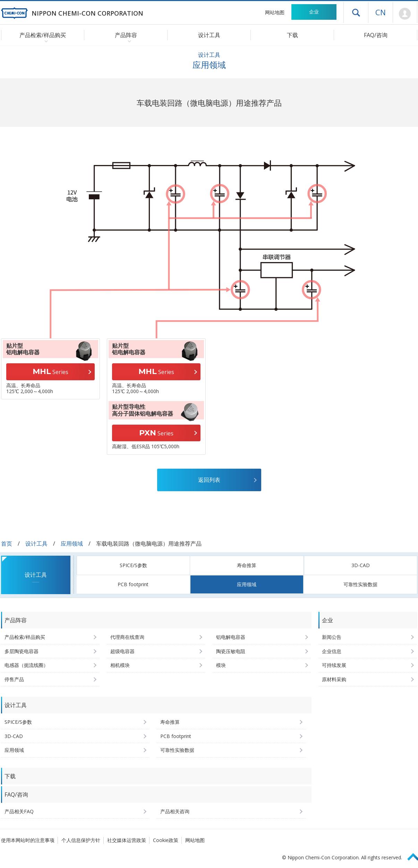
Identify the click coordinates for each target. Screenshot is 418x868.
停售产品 (14, 679)
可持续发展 (334, 665)
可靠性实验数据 (360, 584)
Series (50, 371)
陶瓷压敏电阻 (231, 651)
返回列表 (209, 480)
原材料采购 (334, 679)
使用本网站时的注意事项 (28, 840)
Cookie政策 (166, 840)
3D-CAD (361, 565)
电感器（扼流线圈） (26, 665)
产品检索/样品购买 (25, 637)
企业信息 (332, 651)
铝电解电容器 (231, 637)
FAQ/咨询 (376, 35)
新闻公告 (332, 637)
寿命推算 (247, 565)
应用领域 (72, 544)
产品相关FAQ (19, 811)
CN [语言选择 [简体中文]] (381, 12)
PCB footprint (133, 584)
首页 (7, 544)
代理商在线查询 (127, 637)
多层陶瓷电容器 (22, 651)
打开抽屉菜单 (356, 12)
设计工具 (209, 35)
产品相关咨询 (175, 811)
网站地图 (275, 12)
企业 (314, 12)
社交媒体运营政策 (127, 840)
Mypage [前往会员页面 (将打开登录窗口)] (405, 14)
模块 (221, 665)
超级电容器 (122, 651)
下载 (292, 35)
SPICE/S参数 (133, 565)
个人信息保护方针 (81, 840)
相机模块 (120, 665)
